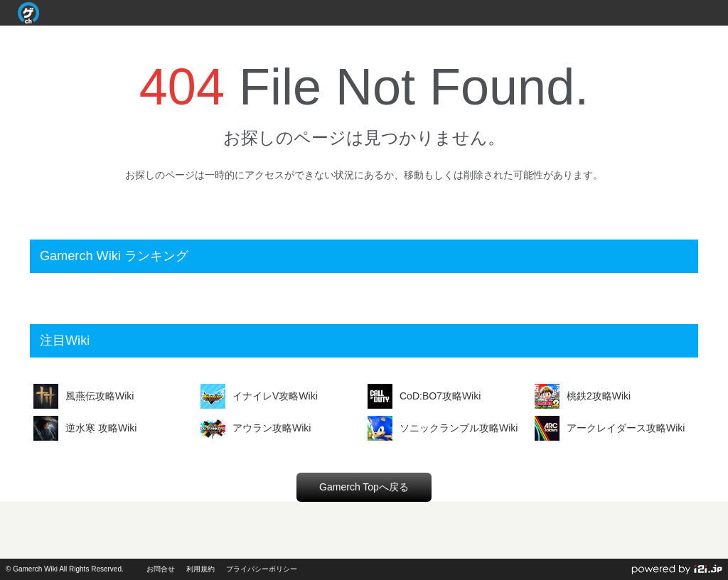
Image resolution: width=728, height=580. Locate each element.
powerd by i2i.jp (677, 569)
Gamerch (28, 13)
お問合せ (161, 569)
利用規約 (200, 569)
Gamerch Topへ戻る (364, 487)
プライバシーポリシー (262, 569)
